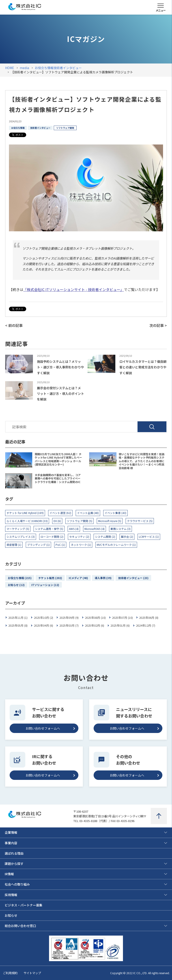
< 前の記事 (14, 325)
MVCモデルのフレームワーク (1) (116, 545)
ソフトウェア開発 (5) (80, 521)
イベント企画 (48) (88, 513)
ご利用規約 (10, 973)
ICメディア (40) (78, 578)
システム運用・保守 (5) (49, 529)
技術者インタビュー (40, 128)
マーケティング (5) (18, 529)
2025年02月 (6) (95, 625)
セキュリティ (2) (79, 537)
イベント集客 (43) (115, 513)
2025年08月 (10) (95, 618)
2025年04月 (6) (43, 625)
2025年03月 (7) (69, 625)
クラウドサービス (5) (140, 521)
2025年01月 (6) (120, 625)
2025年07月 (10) (122, 618)
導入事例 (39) (103, 578)
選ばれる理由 (14, 853)
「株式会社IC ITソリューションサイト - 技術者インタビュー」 (74, 289)
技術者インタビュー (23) (133, 578)
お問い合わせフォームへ (43, 728)
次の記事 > (158, 325)
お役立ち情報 (18, 128)
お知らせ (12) (16, 585)
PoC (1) (60, 545)
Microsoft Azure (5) (110, 521)
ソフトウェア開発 (65, 128)
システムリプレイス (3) (21, 537)
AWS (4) (74, 529)
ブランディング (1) (38, 545)
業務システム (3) (120, 529)
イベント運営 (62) (60, 513)
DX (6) (57, 521)
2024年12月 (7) (146, 625)
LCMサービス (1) (149, 537)
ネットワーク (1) (81, 545)
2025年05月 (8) (18, 625)
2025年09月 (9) (69, 618)
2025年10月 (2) (43, 618)
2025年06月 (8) (149, 618)
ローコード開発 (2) (52, 537)
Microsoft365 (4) (95, 529)
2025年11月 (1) (18, 618)
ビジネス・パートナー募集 (24, 905)
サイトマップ (32, 973)
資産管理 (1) (14, 545)
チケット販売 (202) (50, 578)
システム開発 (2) (105, 537)
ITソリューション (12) (45, 585)
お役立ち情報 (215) (20, 578)
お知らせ (11, 915)
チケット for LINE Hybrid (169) (25, 513)
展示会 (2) (127, 537)
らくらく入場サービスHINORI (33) (27, 521)
